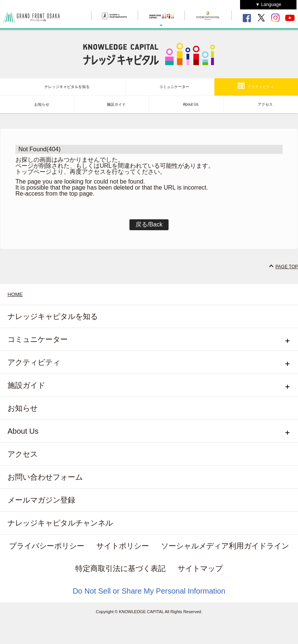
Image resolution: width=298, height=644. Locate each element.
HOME (15, 294)
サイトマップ (200, 568)
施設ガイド (116, 104)
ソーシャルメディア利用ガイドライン (225, 546)
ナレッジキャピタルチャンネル (60, 523)
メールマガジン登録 (41, 500)
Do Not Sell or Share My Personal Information (149, 591)
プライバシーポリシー (47, 546)
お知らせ (42, 104)
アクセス (265, 104)
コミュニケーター (174, 87)
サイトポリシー (123, 546)
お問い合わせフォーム (45, 477)
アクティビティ (261, 87)
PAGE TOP (287, 267)
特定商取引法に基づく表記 (120, 568)
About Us (191, 104)
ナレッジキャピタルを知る (67, 87)
